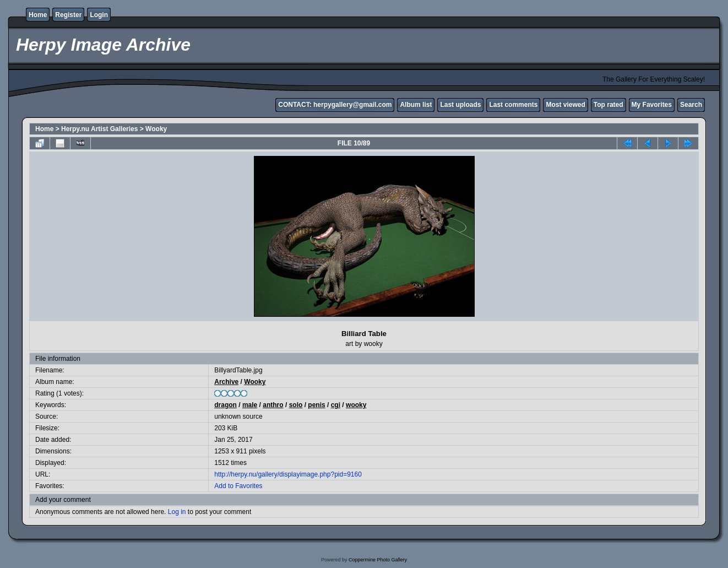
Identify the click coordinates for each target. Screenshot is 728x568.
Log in (177, 512)
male (250, 405)
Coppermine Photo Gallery (378, 560)
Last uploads (460, 105)
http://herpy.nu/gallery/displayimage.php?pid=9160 (288, 474)
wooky (356, 405)
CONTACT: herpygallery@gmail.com (335, 105)
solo (296, 405)
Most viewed (565, 105)
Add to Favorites (238, 486)
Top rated (609, 105)
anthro (273, 405)
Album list (416, 105)
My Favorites (652, 105)
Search (691, 105)
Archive (226, 382)
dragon (226, 405)
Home (38, 15)
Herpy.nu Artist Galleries (99, 129)
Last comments (513, 105)
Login (99, 15)
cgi (336, 405)
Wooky (156, 129)
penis (316, 405)
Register (68, 15)
